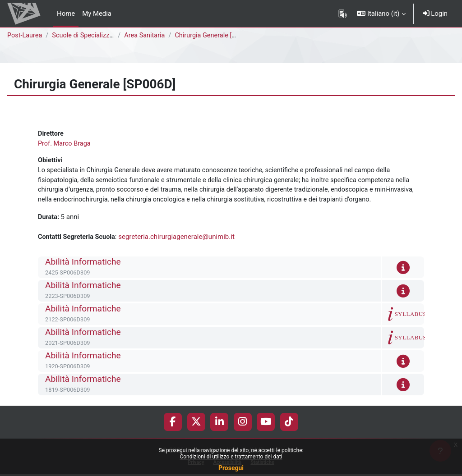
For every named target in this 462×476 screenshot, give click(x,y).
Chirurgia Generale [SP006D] (219, 36)
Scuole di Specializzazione (93, 36)
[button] (381, 14)
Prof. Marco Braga (65, 144)
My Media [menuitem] (97, 14)
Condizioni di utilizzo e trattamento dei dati (231, 457)
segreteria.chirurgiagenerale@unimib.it (179, 239)
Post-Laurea (25, 36)
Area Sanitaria (146, 36)
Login (435, 14)
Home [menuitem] (66, 14)
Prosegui (231, 468)
